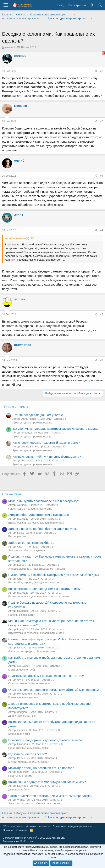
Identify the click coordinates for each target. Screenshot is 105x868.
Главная (21, 830)
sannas (20, 299)
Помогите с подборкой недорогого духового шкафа (45, 740)
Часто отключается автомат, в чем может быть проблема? (50, 796)
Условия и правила (38, 826)
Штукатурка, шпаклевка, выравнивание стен (36, 523)
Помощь (8, 830)
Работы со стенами (20, 776)
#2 (102, 121)
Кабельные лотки (19, 734)
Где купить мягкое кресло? (28, 754)
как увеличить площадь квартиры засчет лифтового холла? (55, 429)
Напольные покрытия (22, 615)
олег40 (19, 160)
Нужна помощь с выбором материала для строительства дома (54, 575)
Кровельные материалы (23, 697)
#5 (102, 314)
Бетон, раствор (18, 536)
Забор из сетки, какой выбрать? (31, 543)
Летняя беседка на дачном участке (38, 415)
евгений (10, 47)
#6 (102, 360)
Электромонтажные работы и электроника (35, 803)
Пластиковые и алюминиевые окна (30, 509)
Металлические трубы (22, 670)
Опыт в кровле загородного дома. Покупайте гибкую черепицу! (54, 690)
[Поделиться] (96, 71)
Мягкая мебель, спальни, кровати (29, 762)
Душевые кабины (19, 789)
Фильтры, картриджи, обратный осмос (32, 651)
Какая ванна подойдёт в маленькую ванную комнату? (47, 782)
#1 (102, 71)
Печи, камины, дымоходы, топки (28, 748)
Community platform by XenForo (34, 838)
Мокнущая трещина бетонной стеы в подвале (41, 768)
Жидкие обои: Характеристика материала (39, 515)
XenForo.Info (27, 841)
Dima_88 (21, 106)
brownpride (23, 345)
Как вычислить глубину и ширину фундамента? (47, 457)
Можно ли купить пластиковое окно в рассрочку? (44, 501)
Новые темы (12, 494)
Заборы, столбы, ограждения (27, 550)
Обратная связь (13, 826)
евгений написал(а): (17, 238)
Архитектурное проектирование (32, 423)
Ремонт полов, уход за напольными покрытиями (38, 596)
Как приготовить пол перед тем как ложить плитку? (45, 589)
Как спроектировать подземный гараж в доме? (46, 443)
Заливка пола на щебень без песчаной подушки (43, 529)
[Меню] (6, 5)
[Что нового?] (92, 5)
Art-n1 (19, 215)
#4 (102, 230)
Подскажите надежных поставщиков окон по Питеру (46, 676)
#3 (102, 176)
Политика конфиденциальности (73, 826)
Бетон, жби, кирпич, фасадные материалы (35, 582)
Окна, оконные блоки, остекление (29, 683)
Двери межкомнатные (22, 716)
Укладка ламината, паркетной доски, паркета (37, 569)
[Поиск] (100, 5)
